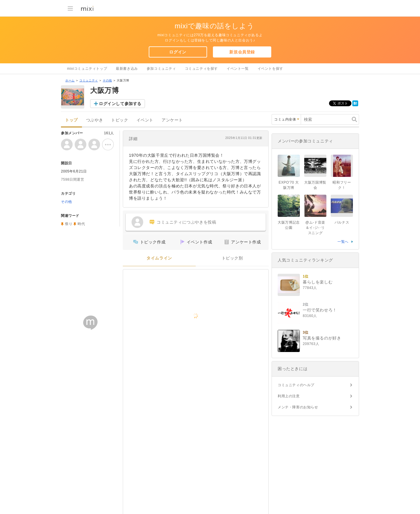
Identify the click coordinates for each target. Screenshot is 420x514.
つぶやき (94, 120)
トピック (120, 120)
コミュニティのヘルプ (296, 385)
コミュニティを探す (201, 69)
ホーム (70, 80)
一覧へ (343, 242)
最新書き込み (127, 69)
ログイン (178, 52)
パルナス (342, 222)
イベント (145, 120)
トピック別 (232, 258)
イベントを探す (270, 69)
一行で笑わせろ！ (320, 310)
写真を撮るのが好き (322, 338)
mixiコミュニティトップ (87, 69)
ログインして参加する (120, 104)
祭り (69, 224)
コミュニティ (89, 80)
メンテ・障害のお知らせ (298, 407)
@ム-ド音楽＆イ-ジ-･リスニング (315, 228)
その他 (107, 80)
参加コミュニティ (161, 69)
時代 (81, 224)
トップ (71, 120)
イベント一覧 (238, 69)
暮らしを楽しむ (318, 282)
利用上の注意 (289, 396)
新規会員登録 (242, 52)
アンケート (172, 120)
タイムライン (159, 258)
